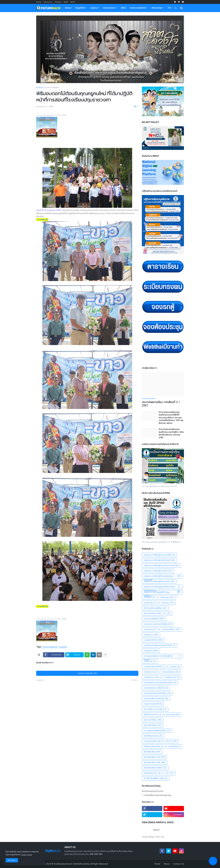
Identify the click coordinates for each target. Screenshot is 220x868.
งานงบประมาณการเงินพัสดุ (158, 624)
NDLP (73, 2)
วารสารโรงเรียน (152, 741)
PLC (170, 773)
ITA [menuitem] (169, 8)
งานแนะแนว (151, 635)
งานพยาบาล (150, 672)
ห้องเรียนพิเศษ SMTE (155, 768)
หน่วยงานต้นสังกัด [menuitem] (138, 8)
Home (39, 2)
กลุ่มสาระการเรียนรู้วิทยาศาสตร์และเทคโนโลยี (162, 576)
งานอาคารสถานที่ (153, 704)
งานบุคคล (63, 647)
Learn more (27, 855)
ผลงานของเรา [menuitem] (109, 8)
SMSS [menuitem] (123, 8)
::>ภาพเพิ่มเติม (42, 220)
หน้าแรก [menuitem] (68, 8)
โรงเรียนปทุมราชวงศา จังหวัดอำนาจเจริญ (72, 864)
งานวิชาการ (151, 677)
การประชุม (167, 597)
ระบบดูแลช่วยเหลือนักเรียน (157, 731)
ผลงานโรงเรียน (153, 725)
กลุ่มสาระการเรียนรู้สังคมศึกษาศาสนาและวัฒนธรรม (162, 587)
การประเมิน (150, 603)
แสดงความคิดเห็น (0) (87, 673)
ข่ (168, 613)
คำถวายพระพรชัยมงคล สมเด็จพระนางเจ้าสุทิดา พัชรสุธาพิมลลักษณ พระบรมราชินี (171, 433)
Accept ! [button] (12, 860)
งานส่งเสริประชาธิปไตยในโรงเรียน (160, 683)
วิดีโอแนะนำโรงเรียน (154, 747)
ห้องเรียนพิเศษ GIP (155, 763)
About (167, 864)
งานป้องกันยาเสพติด (154, 667)
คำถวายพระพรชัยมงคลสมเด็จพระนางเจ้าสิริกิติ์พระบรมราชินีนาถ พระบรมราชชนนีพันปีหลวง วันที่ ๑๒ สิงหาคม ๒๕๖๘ (171, 418)
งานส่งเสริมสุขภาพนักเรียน (157, 693)
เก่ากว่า (134, 680)
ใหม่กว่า (41, 680)
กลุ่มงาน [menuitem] (94, 8)
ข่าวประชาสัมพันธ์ (52, 88)
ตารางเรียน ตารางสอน (155, 709)
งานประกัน (150, 661)
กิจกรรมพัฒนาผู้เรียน (155, 608)
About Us (48, 2)
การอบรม (167, 603)
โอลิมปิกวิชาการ (152, 773)
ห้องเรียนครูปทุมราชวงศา (153, 791)
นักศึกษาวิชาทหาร (153, 715)
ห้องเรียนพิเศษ (152, 752)
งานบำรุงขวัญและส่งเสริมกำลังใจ (160, 645)
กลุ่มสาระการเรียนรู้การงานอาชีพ (159, 555)
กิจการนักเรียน (153, 613)
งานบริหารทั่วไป (153, 640)
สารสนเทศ (174, 747)
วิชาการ (171, 741)
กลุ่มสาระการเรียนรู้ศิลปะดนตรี (159, 582)
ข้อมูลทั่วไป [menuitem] (80, 8)
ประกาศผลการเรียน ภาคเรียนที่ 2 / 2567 (161, 404)
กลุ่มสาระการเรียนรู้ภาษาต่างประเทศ (161, 566)
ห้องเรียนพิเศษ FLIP (154, 757)
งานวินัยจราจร (172, 677)
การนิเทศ (150, 597)
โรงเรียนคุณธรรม (153, 736)
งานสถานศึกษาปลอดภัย (156, 699)
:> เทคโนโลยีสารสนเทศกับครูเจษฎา (157, 795)
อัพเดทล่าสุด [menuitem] (157, 8)
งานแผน (175, 667)
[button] (176, 8)
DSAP (66, 2)
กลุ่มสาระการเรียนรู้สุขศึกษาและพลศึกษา (162, 592)
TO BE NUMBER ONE (156, 778)
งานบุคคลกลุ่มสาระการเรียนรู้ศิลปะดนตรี (162, 656)
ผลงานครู (173, 715)
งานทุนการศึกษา (170, 629)
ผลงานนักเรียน (153, 720)
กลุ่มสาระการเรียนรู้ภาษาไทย (158, 571)
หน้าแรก (39, 88)
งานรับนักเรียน (170, 672)
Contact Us (179, 864)
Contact (58, 2)
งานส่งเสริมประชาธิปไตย (156, 688)
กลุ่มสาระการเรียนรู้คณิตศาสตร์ (159, 560)
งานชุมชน (150, 629)
